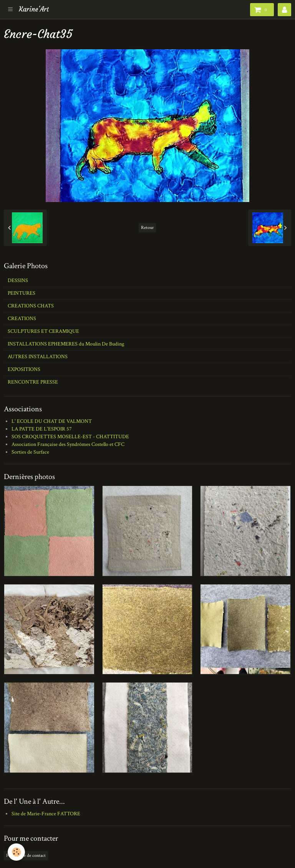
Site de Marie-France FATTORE (46, 814)
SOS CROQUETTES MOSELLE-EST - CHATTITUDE (70, 437)
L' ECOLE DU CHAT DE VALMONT (52, 421)
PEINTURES (22, 293)
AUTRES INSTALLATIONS (38, 357)
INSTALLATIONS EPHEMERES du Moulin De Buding (66, 344)
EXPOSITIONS (24, 369)
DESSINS (18, 280)
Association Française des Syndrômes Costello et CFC (68, 444)
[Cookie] (16, 852)
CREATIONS (22, 319)
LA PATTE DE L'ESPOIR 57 (42, 429)
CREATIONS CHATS (31, 306)
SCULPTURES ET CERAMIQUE (43, 331)
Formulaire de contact (26, 855)
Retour (147, 228)
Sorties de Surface (30, 452)
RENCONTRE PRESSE (33, 382)
